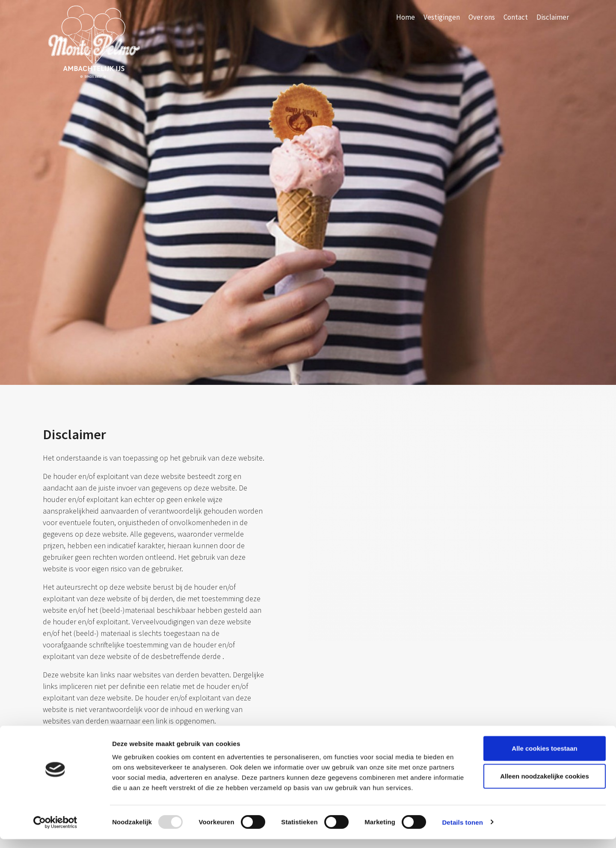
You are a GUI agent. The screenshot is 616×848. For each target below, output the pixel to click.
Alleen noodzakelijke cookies (545, 785)
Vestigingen (442, 17)
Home (406, 17)
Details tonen (462, 831)
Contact (516, 17)
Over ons (482, 17)
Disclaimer (553, 17)
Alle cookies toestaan (544, 757)
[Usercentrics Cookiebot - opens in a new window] (55, 831)
